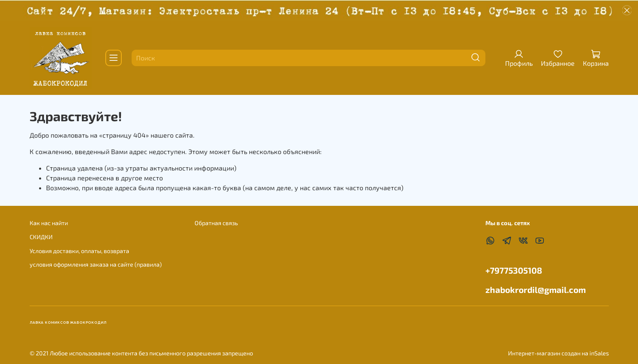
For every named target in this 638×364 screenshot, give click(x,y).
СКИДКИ (41, 237)
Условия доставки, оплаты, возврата (79, 251)
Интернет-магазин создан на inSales (558, 353)
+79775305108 (514, 270)
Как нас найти (49, 223)
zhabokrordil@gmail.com (536, 289)
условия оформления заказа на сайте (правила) (96, 264)
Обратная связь (216, 223)
